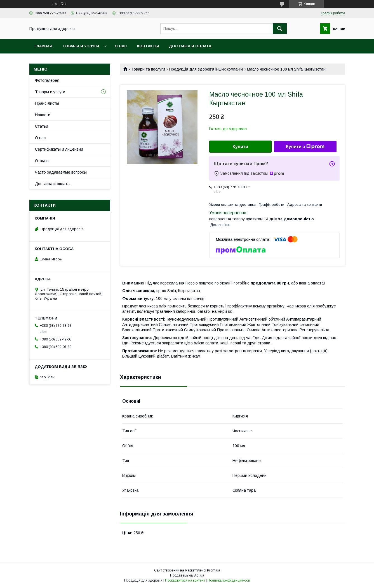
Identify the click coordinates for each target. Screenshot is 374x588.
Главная (43, 46)
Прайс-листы (47, 103)
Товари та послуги (148, 69)
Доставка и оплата (190, 46)
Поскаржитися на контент (185, 580)
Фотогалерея (47, 80)
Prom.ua (214, 570)
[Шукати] (280, 29)
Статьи (42, 126)
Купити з (305, 147)
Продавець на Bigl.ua (187, 575)
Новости (43, 115)
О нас (121, 46)
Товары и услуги (81, 46)
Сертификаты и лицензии (59, 149)
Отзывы (42, 161)
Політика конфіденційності (229, 580)
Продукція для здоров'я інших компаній (206, 69)
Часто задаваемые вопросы (61, 172)
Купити (240, 147)
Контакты (148, 46)
